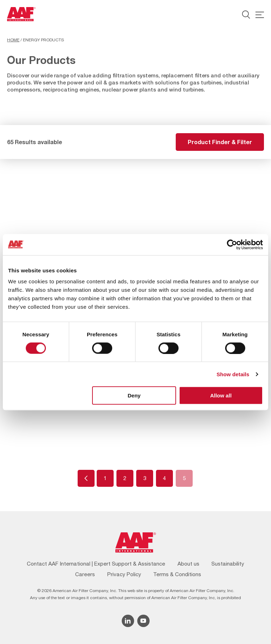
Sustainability (228, 564)
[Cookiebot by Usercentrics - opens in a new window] (232, 244)
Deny (134, 395)
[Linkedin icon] (128, 621)
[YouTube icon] (143, 621)
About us (188, 564)
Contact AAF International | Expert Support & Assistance (96, 564)
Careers (85, 574)
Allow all (221, 395)
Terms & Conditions (177, 574)
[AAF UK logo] (21, 14)
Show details (233, 374)
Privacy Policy (124, 574)
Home (13, 40)
